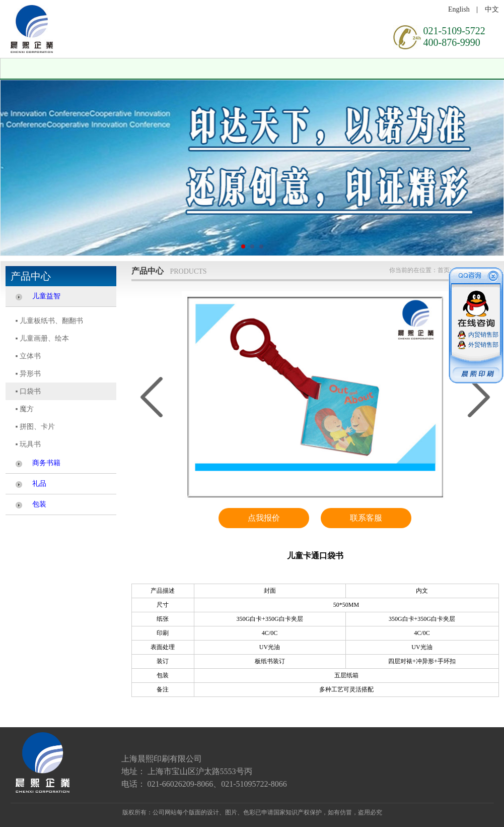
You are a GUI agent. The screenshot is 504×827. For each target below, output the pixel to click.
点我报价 (264, 518)
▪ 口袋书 (28, 391)
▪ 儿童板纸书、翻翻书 (49, 321)
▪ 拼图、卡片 (35, 427)
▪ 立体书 (28, 356)
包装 (39, 504)
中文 (492, 9)
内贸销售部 (483, 335)
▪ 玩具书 (28, 444)
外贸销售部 (483, 345)
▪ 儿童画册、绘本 (42, 338)
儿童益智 (46, 296)
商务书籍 (46, 463)
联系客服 (366, 518)
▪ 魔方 (25, 409)
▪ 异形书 (28, 374)
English (459, 9)
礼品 (39, 484)
